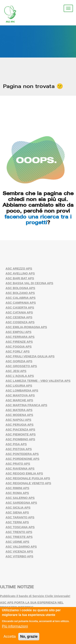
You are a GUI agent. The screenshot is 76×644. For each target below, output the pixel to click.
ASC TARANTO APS (20, 517)
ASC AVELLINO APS (20, 273)
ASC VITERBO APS (19, 556)
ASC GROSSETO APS (21, 366)
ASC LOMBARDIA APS (22, 390)
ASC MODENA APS (19, 415)
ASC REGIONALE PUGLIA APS (28, 478)
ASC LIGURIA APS (19, 386)
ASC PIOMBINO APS (20, 439)
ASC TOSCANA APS (20, 527)
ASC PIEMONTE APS (21, 434)
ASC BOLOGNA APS (20, 288)
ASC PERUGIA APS (19, 425)
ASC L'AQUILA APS (20, 376)
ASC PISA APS (16, 444)
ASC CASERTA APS (20, 307)
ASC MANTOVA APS (20, 395)
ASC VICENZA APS (19, 551)
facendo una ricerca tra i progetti (38, 220)
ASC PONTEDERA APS (22, 454)
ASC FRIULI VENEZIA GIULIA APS (30, 356)
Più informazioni (15, 627)
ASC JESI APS (16, 371)
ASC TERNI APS (17, 522)
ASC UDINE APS (17, 542)
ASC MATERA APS (19, 410)
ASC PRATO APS (18, 464)
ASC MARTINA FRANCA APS (26, 405)
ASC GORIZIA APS (19, 361)
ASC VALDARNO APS (21, 547)
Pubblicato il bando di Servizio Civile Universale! (35, 596)
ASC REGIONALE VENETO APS (28, 483)
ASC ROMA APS (17, 493)
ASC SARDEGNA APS (21, 503)
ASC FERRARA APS (20, 337)
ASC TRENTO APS (19, 532)
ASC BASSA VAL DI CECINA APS (29, 283)
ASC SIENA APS (17, 512)
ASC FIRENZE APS (19, 342)
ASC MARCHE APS (19, 400)
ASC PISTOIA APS (19, 449)
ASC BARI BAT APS (20, 278)
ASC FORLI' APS (18, 351)
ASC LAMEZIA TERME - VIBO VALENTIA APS (38, 381)
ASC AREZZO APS (19, 268)
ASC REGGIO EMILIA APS (24, 473)
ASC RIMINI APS (17, 488)
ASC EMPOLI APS (18, 332)
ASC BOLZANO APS (20, 293)
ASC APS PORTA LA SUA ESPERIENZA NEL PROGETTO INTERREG (32, 605)
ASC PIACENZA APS (20, 429)
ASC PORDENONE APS (22, 459)
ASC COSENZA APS (20, 322)
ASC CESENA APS (19, 317)
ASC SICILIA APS (18, 507)
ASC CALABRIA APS (20, 298)
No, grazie (29, 637)
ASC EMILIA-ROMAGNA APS (26, 327)
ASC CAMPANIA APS (21, 303)
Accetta (10, 637)
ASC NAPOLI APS (18, 420)
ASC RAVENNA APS (20, 468)
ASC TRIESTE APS (19, 537)
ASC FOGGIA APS (19, 346)
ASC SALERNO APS (20, 498)
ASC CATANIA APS (19, 312)
